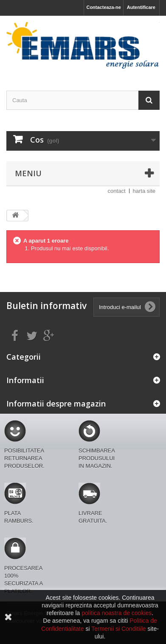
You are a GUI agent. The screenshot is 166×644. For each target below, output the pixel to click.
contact (117, 191)
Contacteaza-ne (103, 7)
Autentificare (141, 7)
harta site (144, 191)
